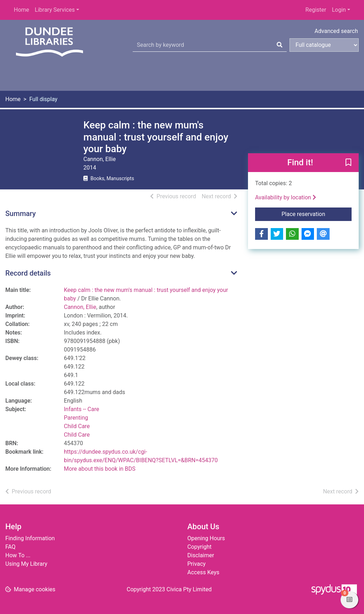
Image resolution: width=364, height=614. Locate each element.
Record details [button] (28, 273)
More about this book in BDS (100, 469)
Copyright (199, 547)
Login (339, 10)
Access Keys (203, 572)
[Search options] (324, 45)
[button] (348, 163)
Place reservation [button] (317, 214)
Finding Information (30, 538)
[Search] (280, 45)
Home (21, 10)
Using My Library (26, 564)
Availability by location (286, 197)
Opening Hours (206, 538)
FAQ (10, 547)
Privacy (197, 564)
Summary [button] (21, 214)
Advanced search (336, 31)
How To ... (18, 555)
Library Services (55, 10)
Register (316, 10)
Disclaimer (201, 555)
